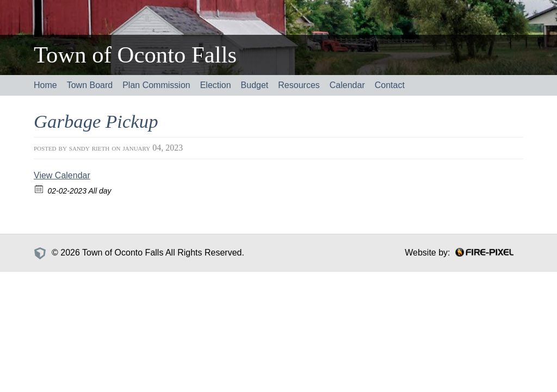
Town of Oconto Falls (135, 55)
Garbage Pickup (96, 122)
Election (216, 85)
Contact (390, 85)
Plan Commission (156, 85)
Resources (299, 85)
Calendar (347, 85)
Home (45, 85)
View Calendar (62, 175)
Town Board (90, 85)
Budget (255, 85)
